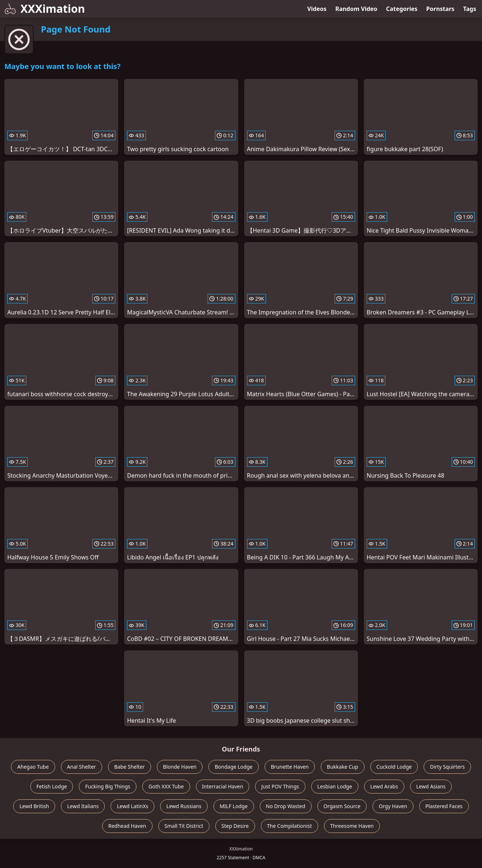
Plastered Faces (444, 806)
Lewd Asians (431, 786)
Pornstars (440, 9)
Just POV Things (280, 786)
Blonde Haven (180, 767)
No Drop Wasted (286, 806)
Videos (317, 9)
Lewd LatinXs (132, 806)
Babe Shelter (130, 767)
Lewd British (34, 806)
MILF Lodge (234, 806)
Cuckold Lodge (394, 767)
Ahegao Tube (33, 767)
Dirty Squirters (447, 767)
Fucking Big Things (108, 786)
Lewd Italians (83, 806)
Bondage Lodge (234, 767)
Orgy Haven (393, 806)
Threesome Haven (352, 826)
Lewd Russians (184, 806)
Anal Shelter (82, 767)
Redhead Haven (127, 826)
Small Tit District (184, 826)
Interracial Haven (223, 786)
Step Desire (235, 826)
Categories (402, 9)
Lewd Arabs (384, 786)
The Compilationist (290, 826)
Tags (470, 9)
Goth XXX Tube (166, 786)
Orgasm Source (342, 806)
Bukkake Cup (343, 767)
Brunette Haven (290, 767)
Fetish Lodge (52, 786)
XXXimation (45, 9)
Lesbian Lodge (335, 786)
